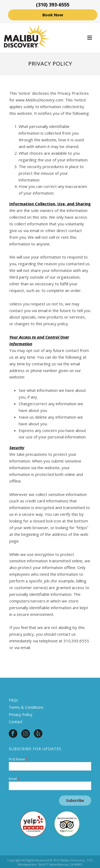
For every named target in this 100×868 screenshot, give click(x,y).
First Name (19, 759)
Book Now (53, 15)
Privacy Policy (21, 715)
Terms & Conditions (26, 707)
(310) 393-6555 (53, 5)
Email (14, 778)
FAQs (13, 700)
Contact (16, 722)
